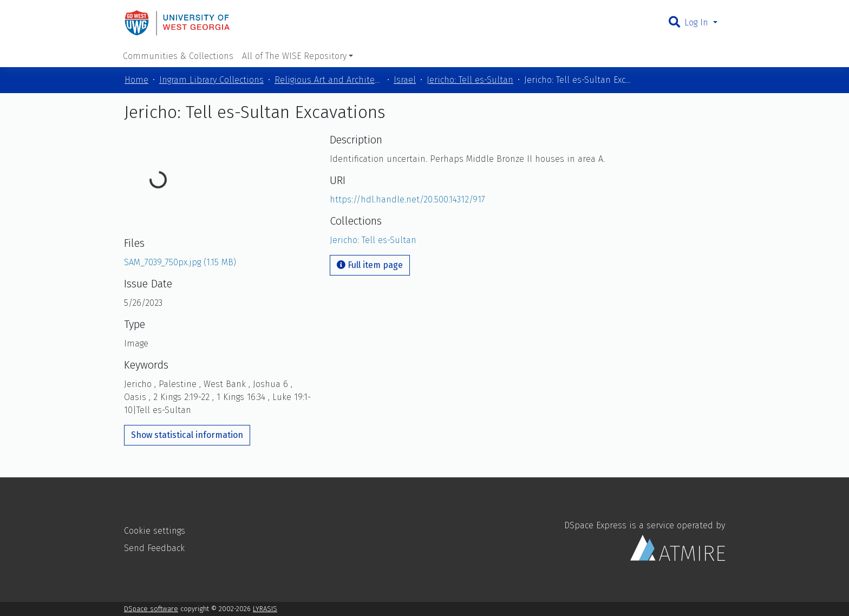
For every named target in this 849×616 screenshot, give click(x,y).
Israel (405, 80)
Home (136, 80)
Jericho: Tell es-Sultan (470, 80)
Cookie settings (155, 531)
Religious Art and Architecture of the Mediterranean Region (329, 80)
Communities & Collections (178, 56)
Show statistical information (187, 435)
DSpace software (151, 609)
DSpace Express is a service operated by (645, 540)
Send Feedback (154, 548)
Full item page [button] (370, 265)
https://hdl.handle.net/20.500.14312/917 (407, 199)
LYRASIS (265, 609)
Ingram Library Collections (211, 80)
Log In (698, 22)
